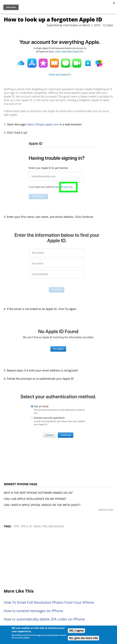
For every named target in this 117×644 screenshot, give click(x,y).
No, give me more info (83, 638)
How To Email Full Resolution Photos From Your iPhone (49, 602)
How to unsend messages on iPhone (33, 611)
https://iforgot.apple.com (43, 124)
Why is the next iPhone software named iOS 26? (38, 493)
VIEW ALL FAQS (106, 510)
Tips (16, 526)
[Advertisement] (58, 559)
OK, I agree (76, 631)
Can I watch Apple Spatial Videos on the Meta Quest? (42, 505)
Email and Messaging (49, 526)
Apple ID (26, 526)
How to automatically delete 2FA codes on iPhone (44, 619)
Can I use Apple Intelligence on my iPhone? (35, 499)
